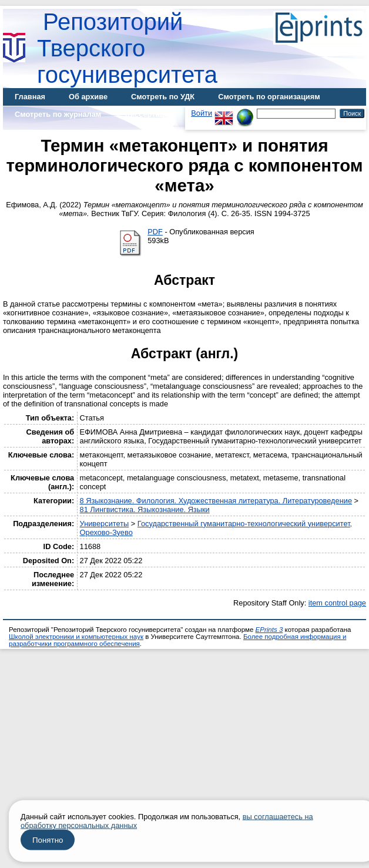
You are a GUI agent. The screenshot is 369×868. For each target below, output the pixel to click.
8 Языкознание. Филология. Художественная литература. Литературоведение (216, 501)
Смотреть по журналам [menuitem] (58, 114)
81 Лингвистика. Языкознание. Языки (145, 509)
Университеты (105, 524)
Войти (202, 113)
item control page (337, 603)
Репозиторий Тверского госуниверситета (127, 48)
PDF (155, 232)
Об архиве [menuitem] (88, 97)
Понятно (48, 840)
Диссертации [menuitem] (149, 114)
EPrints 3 (269, 630)
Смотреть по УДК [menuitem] (163, 97)
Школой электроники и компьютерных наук (76, 637)
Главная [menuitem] (30, 97)
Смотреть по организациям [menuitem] (269, 97)
